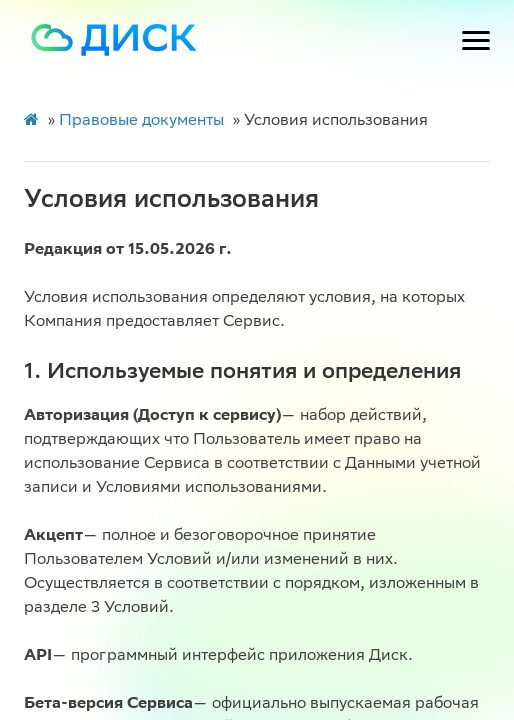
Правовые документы (141, 121)
